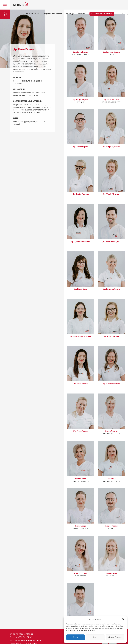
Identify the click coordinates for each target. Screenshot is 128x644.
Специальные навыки (52, 14)
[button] (123, 619)
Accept (76, 637)
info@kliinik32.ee (26, 634)
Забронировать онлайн (102, 14)
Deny (95, 637)
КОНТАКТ (81, 14)
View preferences (115, 637)
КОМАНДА (70, 14)
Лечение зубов (32, 14)
